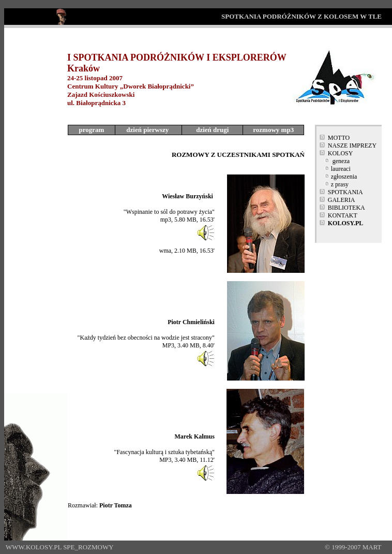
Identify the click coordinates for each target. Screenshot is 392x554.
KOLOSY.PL (346, 223)
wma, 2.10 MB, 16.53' (187, 251)
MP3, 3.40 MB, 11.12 (186, 460)
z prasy (340, 184)
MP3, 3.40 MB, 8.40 (188, 345)
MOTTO (339, 138)
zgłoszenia (344, 177)
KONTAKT (343, 215)
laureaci (341, 169)
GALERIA (342, 200)
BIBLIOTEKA (346, 208)
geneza (341, 161)
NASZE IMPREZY (352, 145)
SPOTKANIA (345, 192)
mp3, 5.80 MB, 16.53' (187, 220)
